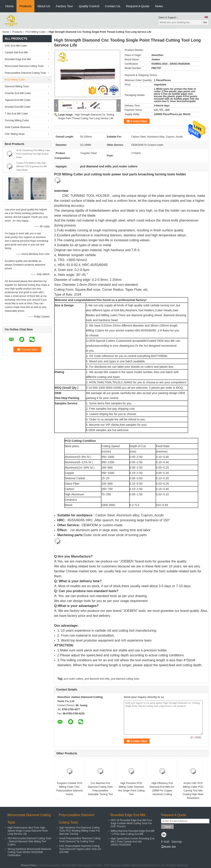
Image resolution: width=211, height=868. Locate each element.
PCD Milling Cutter (36, 32)
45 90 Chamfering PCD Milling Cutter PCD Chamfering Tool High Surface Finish (33, 154)
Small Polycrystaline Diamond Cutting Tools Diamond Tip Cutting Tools (80, 840)
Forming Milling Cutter (17, 120)
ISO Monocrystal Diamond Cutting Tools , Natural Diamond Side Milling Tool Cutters (30, 841)
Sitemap (176, 842)
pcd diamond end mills (97, 679)
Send (167, 827)
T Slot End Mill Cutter (16, 114)
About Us (44, 6)
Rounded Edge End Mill (18, 59)
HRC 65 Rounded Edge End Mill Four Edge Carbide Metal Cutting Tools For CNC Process (131, 823)
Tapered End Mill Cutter (18, 100)
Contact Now (139, 121)
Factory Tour (64, 6)
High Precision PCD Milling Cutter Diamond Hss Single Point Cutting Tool (131, 789)
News (159, 6)
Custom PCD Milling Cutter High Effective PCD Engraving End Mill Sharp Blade (32, 166)
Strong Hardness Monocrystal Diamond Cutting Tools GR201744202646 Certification (29, 852)
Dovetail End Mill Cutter (18, 107)
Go (205, 22)
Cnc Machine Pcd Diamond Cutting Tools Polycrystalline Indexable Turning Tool (100, 789)
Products (25, 6)
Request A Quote (138, 6)
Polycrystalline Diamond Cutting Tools (25, 73)
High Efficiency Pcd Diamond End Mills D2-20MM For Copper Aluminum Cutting (162, 789)
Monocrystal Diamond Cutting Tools (24, 66)
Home (9, 6)
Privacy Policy (29, 865)
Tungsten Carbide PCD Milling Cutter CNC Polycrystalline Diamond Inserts (69, 789)
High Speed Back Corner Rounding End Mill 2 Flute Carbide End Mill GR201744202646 (132, 842)
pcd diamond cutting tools (125, 679)
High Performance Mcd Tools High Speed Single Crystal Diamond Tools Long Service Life (28, 831)
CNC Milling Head (15, 134)
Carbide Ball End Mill (16, 52)
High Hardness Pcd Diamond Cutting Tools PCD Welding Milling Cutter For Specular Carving (80, 831)
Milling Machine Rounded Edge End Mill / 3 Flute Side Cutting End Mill (132, 832)
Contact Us (113, 6)
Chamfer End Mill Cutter (18, 93)
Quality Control (89, 6)
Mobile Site (168, 847)
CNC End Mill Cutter (16, 46)
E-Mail (165, 842)
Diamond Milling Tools (17, 86)
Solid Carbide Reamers (18, 127)
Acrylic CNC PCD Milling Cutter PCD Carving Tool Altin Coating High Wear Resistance (193, 791)
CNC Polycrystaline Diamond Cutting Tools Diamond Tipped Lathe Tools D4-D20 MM (80, 849)
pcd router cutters (73, 679)
